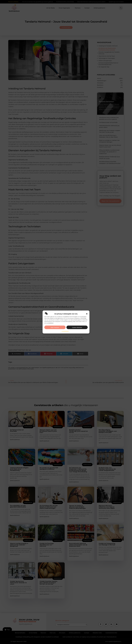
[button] (87, 314)
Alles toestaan (55, 327)
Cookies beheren (77, 327)
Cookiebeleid (65, 331)
